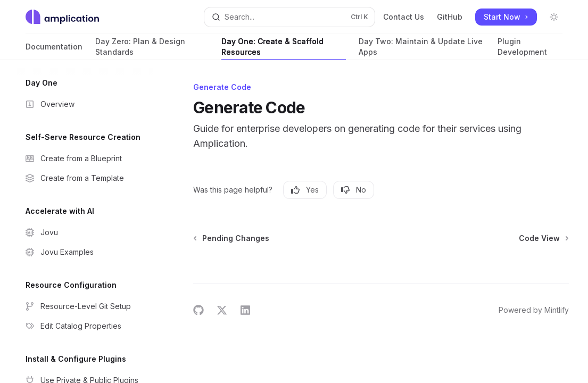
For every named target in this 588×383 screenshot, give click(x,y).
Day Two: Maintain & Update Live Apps (421, 48)
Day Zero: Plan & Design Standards (152, 48)
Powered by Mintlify (534, 310)
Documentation (54, 51)
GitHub (450, 17)
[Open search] (289, 17)
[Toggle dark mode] (554, 17)
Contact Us (404, 17)
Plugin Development (530, 48)
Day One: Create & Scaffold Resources (284, 48)
